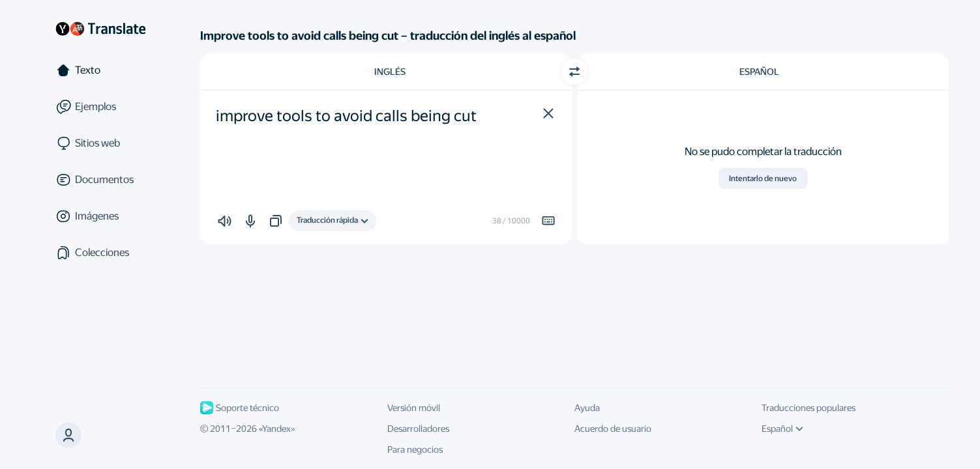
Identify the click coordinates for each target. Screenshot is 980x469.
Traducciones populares (809, 408)
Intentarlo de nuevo (763, 178)
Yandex (276, 429)
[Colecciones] (100, 253)
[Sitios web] (100, 143)
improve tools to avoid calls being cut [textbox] (346, 116)
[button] (548, 113)
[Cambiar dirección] (574, 72)
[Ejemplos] (100, 107)
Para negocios (415, 449)
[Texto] (100, 70)
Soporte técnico (240, 408)
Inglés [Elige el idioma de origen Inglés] (390, 72)
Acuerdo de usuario (613, 429)
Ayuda (587, 408)
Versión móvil (414, 408)
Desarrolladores (418, 429)
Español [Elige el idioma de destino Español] (759, 72)
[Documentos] (100, 180)
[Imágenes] (100, 216)
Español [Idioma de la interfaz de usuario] (782, 429)
